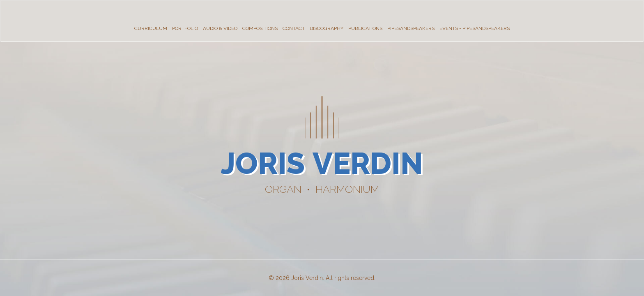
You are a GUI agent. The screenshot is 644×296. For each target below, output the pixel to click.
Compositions (260, 28)
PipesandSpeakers (411, 28)
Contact (294, 28)
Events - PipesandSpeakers (475, 28)
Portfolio (185, 28)
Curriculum (151, 28)
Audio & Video (220, 28)
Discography (327, 28)
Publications (365, 28)
